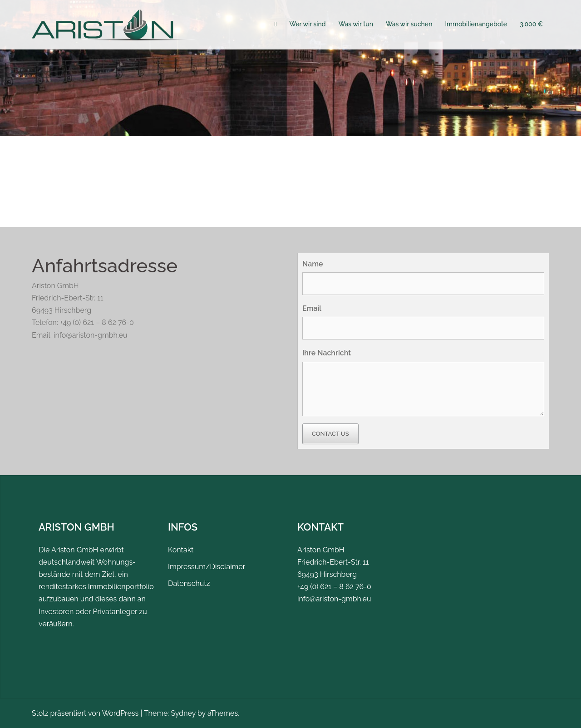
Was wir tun (356, 24)
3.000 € (531, 24)
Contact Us (330, 434)
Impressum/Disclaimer (207, 567)
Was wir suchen (409, 24)
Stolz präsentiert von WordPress (85, 713)
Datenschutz (189, 583)
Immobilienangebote (476, 24)
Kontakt (181, 550)
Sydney (183, 713)
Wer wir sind (308, 24)
